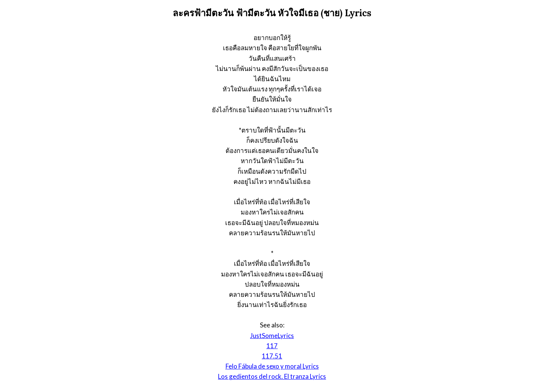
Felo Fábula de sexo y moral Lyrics (272, 366)
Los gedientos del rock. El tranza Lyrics (272, 376)
